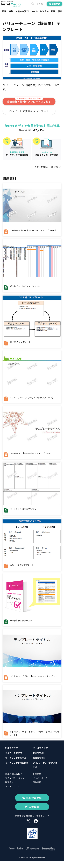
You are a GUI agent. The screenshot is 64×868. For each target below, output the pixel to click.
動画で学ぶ (38, 753)
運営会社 (9, 782)
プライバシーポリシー (16, 778)
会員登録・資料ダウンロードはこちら (29, 101)
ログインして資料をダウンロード (29, 111)
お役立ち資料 (22, 11)
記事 (4, 11)
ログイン (40, 4)
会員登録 (55, 4)
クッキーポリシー (41, 778)
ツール (34, 11)
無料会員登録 (32, 798)
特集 (11, 11)
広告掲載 (37, 782)
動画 (53, 11)
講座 (60, 11)
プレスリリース (13, 786)
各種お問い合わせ (14, 774)
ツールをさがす (40, 748)
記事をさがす (12, 748)
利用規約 (37, 774)
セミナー (44, 11)
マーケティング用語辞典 (17, 763)
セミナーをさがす (14, 753)
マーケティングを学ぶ (16, 758)
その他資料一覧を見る (48, 167)
